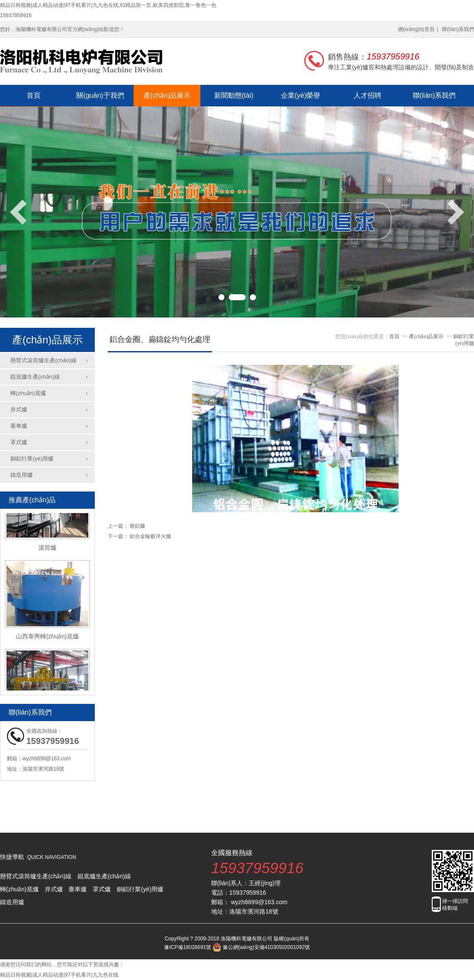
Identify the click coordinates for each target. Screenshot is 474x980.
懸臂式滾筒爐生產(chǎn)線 (44, 360)
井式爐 (19, 409)
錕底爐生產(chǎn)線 (35, 377)
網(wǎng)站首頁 (416, 29)
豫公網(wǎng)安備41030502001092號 (261, 947)
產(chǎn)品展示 (167, 95)
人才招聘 (368, 95)
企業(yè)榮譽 (301, 95)
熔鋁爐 (137, 526)
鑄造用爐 (22, 475)
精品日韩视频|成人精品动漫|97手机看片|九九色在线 (59, 975)
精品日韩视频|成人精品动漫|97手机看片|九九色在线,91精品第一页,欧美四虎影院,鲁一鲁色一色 (108, 5)
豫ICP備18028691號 (188, 947)
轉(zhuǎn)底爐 (28, 393)
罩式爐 (19, 442)
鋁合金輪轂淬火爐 (150, 536)
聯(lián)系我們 (458, 29)
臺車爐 (19, 426)
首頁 (34, 95)
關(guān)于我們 (100, 95)
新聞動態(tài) (234, 95)
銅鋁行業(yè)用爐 (32, 459)
